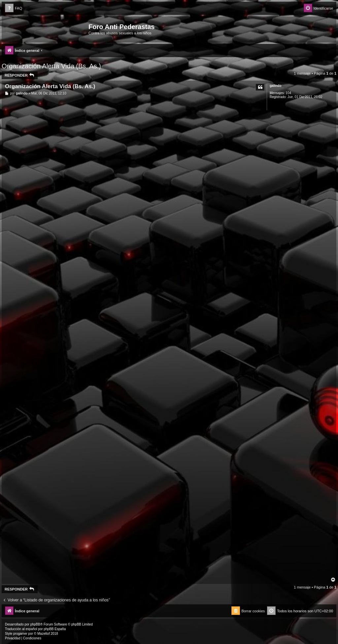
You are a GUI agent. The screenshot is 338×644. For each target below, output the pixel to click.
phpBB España (55, 629)
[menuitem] (14, 8)
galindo (276, 86)
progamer (20, 634)
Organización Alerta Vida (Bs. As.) (51, 66)
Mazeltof (44, 634)
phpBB (35, 624)
